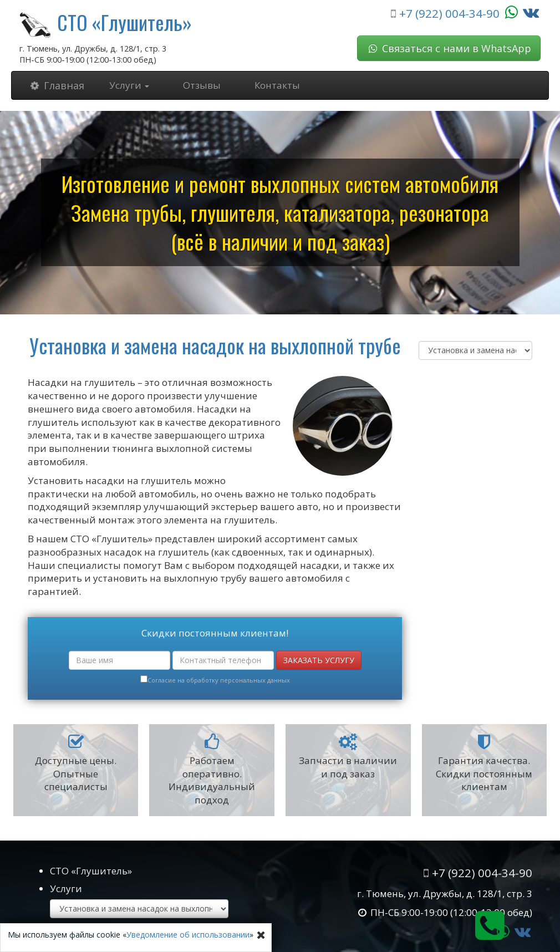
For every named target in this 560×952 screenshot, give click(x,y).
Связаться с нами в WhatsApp (449, 48)
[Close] (261, 935)
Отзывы (202, 85)
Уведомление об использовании (188, 935)
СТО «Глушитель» (124, 22)
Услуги (129, 85)
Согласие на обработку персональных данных (219, 680)
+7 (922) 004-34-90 (449, 13)
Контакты (277, 85)
